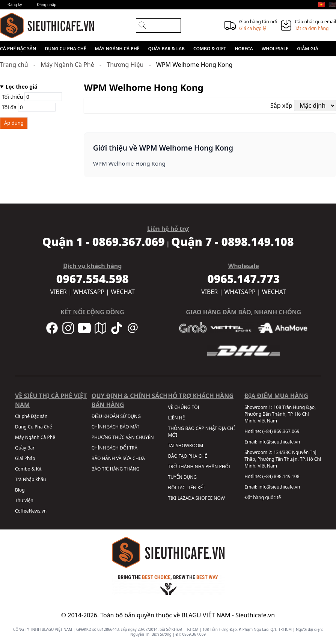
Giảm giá (308, 49)
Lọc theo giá (22, 87)
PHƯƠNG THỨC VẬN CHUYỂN (123, 437)
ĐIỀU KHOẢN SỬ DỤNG (116, 416)
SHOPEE (204, 498)
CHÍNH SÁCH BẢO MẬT (115, 427)
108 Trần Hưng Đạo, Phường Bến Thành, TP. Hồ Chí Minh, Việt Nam (280, 414)
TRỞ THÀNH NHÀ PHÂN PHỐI (199, 467)
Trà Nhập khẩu (30, 479)
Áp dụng (14, 123)
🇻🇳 (321, 5)
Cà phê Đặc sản (18, 49)
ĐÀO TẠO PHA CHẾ (188, 456)
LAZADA (186, 498)
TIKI (172, 498)
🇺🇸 (332, 5)
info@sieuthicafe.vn (279, 442)
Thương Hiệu (125, 65)
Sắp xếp (281, 106)
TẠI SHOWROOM (186, 446)
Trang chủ (14, 65)
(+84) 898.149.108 (281, 476)
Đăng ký (15, 5)
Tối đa (29, 107)
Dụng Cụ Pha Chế (66, 49)
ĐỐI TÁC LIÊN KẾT (187, 488)
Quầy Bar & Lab (166, 49)
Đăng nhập (47, 5)
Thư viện (24, 500)
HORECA (244, 49)
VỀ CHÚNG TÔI (184, 407)
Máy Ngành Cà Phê (117, 49)
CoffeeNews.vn (31, 511)
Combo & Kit (28, 469)
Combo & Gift (210, 49)
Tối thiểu (32, 97)
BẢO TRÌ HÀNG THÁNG (116, 469)
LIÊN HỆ (177, 418)
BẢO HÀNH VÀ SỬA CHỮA (118, 458)
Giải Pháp (25, 458)
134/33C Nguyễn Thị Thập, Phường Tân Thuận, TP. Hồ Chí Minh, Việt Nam (283, 459)
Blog (20, 490)
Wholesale (275, 49)
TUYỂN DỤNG (183, 477)
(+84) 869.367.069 (281, 431)
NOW (219, 498)
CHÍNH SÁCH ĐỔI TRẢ (115, 448)
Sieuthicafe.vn (255, 615)
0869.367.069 (194, 634)
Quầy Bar (25, 448)
